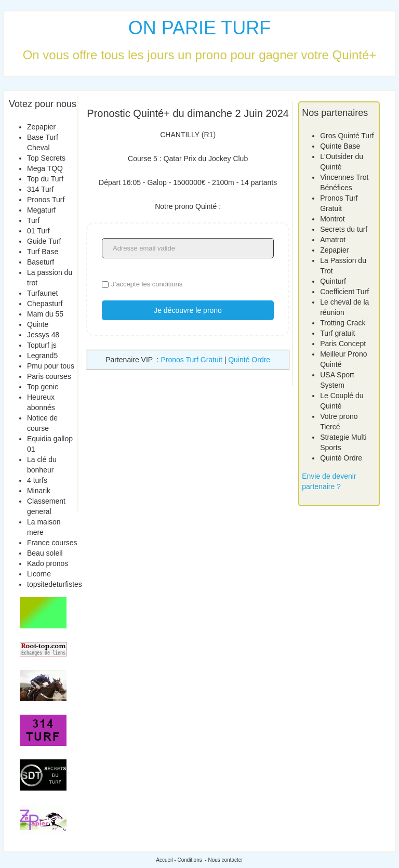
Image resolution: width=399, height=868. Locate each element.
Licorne (39, 574)
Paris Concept (343, 344)
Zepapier (41, 127)
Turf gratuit (337, 333)
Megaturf (41, 210)
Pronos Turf (46, 200)
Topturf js (42, 345)
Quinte (38, 324)
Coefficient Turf (344, 292)
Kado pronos (48, 563)
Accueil (164, 860)
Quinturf (333, 281)
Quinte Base (340, 146)
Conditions (189, 860)
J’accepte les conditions (147, 284)
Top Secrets (46, 158)
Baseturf (41, 262)
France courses (52, 543)
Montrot (332, 219)
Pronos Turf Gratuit (192, 360)
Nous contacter (225, 860)
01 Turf (38, 231)
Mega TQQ (45, 168)
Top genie (43, 387)
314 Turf (40, 189)
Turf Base (43, 252)
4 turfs (37, 480)
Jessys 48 (43, 335)
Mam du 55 (45, 314)
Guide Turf (44, 241)
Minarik (39, 491)
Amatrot (333, 240)
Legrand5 (42, 356)
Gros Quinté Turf (347, 136)
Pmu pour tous (51, 366)
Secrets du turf (344, 229)
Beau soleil (45, 553)
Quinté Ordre (249, 360)
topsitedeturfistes (55, 584)
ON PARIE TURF (200, 28)
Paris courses (49, 376)
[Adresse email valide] (188, 248)
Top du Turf (45, 179)
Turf (33, 220)
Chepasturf (45, 304)
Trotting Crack (343, 323)
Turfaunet (42, 293)
